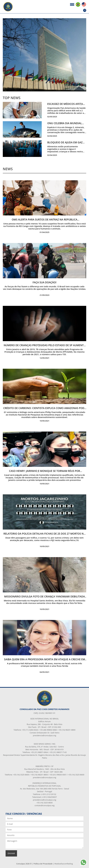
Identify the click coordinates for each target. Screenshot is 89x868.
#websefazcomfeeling (64, 864)
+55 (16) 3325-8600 (44, 803)
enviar (11, 853)
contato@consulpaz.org (44, 805)
